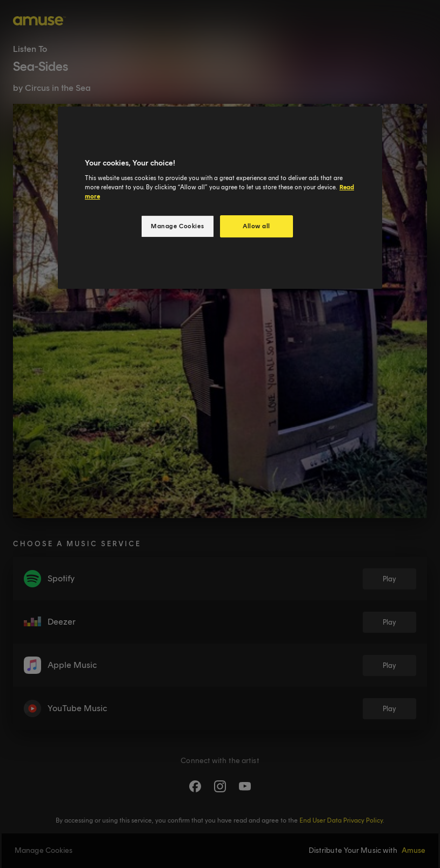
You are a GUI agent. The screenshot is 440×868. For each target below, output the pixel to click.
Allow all (256, 226)
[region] (220, 198)
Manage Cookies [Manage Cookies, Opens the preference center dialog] (177, 226)
